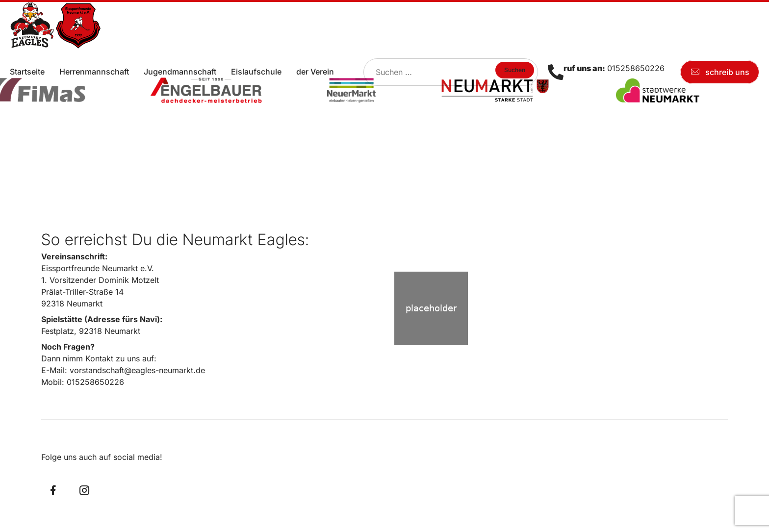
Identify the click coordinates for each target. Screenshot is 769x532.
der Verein (315, 72)
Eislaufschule (256, 72)
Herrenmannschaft (94, 72)
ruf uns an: (584, 68)
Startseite (27, 72)
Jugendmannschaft (180, 72)
